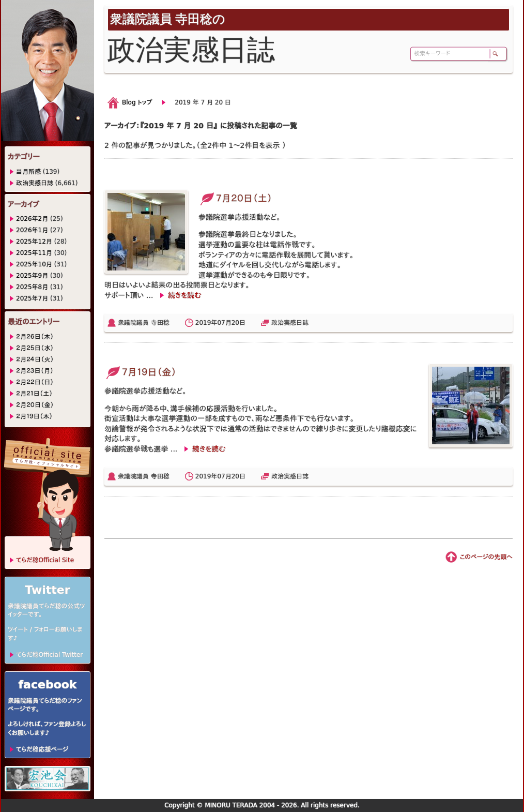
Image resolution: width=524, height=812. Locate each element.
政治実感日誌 (290, 323)
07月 (224, 323)
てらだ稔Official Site (45, 560)
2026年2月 (32, 219)
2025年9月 (32, 276)
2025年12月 (34, 242)
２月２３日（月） (35, 371)
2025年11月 (34, 253)
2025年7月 (32, 298)
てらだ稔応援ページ (42, 749)
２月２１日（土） (34, 394)
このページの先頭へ (486, 557)
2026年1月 (32, 230)
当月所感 (28, 172)
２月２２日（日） (35, 382)
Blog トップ (137, 102)
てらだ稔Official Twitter (49, 655)
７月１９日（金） (140, 372)
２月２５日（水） (35, 348)
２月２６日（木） (35, 337)
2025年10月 (34, 264)
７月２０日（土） (235, 198)
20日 (238, 323)
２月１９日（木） (34, 416)
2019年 (206, 323)
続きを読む (185, 295)
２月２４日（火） (35, 359)
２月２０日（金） (35, 405)
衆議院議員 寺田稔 (144, 323)
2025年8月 (32, 287)
